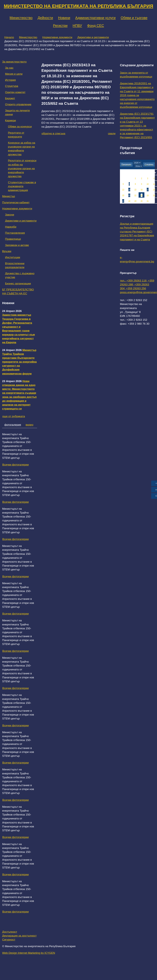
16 (142, 190)
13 (123, 190)
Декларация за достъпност (19, 936)
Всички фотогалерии (15, 465)
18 (154, 190)
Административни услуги (95, 18)
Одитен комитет (15, 92)
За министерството (14, 62)
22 (135, 195)
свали (112, 133)
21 (129, 195)
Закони (10, 215)
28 (129, 201)
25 (154, 195)
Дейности (45, 18)
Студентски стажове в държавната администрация (22, 186)
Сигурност (9, 940)
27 (123, 201)
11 (154, 184)
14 (129, 190)
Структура (12, 86)
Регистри (60, 26)
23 (142, 195)
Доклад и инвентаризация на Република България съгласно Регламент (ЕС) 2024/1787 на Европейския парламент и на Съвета (137, 232)
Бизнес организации (18, 283)
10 (148, 184)
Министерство (21, 18)
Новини (64, 18)
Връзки (7, 251)
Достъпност (10, 932)
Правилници (13, 239)
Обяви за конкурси (20, 127)
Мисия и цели (14, 74)
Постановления (15, 233)
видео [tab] (29, 425)
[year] (137, 163)
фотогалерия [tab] (13, 425)
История (10, 80)
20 (123, 195)
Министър (9, 196)
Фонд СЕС (96, 26)
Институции (13, 257)
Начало (9, 37)
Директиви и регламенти (93, 37)
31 (148, 201)
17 (148, 190)
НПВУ (77, 26)
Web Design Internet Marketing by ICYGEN (29, 953)
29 (135, 201)
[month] (139, 166)
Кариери (11, 120)
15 (135, 190)
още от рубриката (14, 416)
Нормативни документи (57, 37)
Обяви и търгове (134, 18)
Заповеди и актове (17, 245)
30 (142, 201)
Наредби (11, 227)
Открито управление (18, 104)
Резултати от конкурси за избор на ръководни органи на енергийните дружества (22, 168)
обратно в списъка (53, 133)
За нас (9, 68)
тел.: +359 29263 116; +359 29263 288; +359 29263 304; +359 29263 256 (137, 284)
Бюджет (10, 98)
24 (148, 195)
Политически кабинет (16, 202)
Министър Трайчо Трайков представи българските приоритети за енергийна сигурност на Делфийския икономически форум (19, 362)
